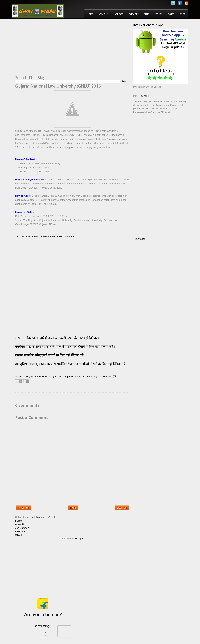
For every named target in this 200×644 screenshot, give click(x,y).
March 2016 (78, 376)
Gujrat (67, 376)
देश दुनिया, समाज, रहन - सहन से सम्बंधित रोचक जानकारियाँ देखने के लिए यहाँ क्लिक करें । (72, 364)
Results (158, 14)
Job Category (22, 528)
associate (20, 376)
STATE (19, 535)
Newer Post (23, 508)
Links (182, 14)
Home (90, 14)
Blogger (79, 539)
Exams (171, 14)
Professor (106, 376)
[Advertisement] (46, 49)
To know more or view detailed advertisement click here (45, 236)
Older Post (122, 508)
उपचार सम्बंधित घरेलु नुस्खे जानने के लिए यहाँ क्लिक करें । (50, 355)
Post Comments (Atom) (42, 517)
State (147, 14)
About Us (103, 14)
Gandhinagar (49, 376)
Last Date (119, 14)
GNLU (60, 376)
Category (134, 14)
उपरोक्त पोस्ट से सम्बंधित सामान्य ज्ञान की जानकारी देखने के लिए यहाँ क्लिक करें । (66, 346)
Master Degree (92, 376)
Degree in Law (34, 376)
